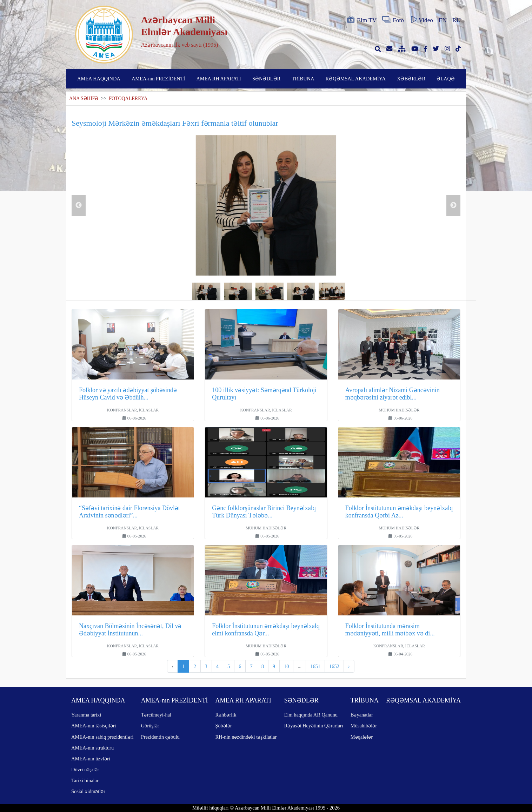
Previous (79, 205)
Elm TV (361, 20)
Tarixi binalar (85, 780)
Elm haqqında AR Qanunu (311, 715)
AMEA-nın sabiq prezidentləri (102, 737)
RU (457, 20)
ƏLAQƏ (446, 79)
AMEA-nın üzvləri (91, 759)
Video (421, 20)
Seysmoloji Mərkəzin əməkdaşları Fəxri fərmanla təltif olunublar (175, 123)
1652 (334, 666)
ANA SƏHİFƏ (84, 98)
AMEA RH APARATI (218, 79)
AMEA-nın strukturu (92, 748)
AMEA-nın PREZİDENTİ (158, 79)
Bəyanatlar (362, 715)
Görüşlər (150, 726)
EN (443, 20)
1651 (315, 666)
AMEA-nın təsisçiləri (94, 726)
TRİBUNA (303, 79)
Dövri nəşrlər (85, 770)
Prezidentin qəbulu (160, 737)
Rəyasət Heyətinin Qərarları (314, 726)
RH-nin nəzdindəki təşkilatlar (246, 737)
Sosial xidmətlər (88, 791)
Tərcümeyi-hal (156, 715)
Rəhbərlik (226, 715)
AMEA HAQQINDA (99, 79)
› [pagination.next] (349, 666)
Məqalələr (362, 737)
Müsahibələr (364, 726)
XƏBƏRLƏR (411, 79)
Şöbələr (223, 726)
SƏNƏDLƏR (266, 79)
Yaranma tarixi (86, 715)
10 (286, 666)
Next (453, 205)
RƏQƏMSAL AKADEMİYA (356, 79)
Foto (393, 20)
